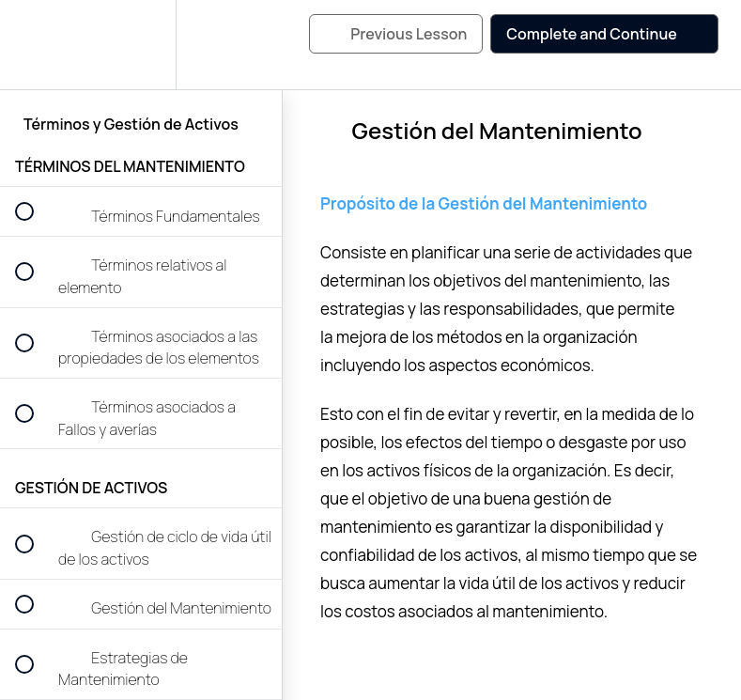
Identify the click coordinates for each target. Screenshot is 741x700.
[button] (35, 45)
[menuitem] (141, 45)
